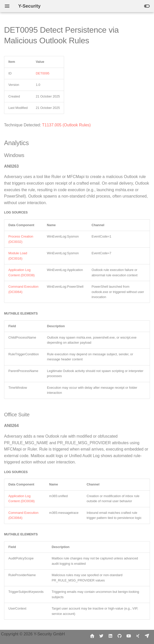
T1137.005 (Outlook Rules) (66, 125)
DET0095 (43, 73)
